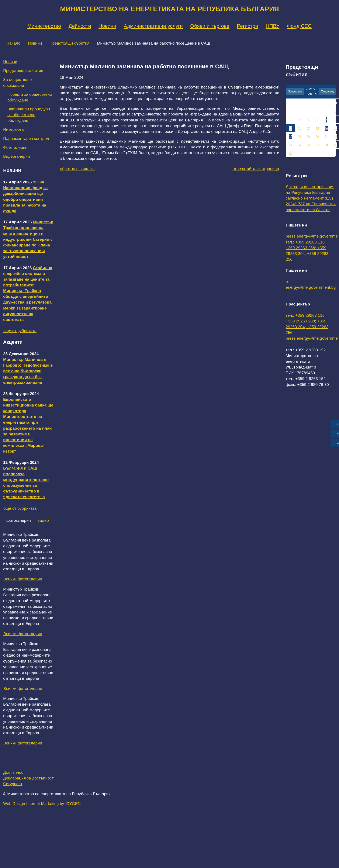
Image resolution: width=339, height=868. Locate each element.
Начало (13, 43)
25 (299, 145)
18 (299, 136)
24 (290, 145)
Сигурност (13, 784)
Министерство (44, 26)
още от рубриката (20, 331)
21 (326, 136)
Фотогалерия (15, 147)
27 (317, 145)
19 (308, 136)
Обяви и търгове (210, 26)
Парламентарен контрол (26, 139)
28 (326, 145)
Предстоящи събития (69, 43)
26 (308, 145)
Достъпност (14, 772)
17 (290, 136)
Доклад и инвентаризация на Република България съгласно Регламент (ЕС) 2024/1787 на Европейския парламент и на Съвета (311, 198)
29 (335, 145)
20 (317, 136)
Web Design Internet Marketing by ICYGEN (42, 804)
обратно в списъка (77, 169)
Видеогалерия (17, 156)
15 (335, 128)
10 (290, 128)
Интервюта (13, 129)
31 (290, 153)
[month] (313, 94)
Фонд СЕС (299, 26)
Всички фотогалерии (23, 579)
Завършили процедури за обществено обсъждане (29, 115)
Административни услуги (153, 26)
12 (308, 128)
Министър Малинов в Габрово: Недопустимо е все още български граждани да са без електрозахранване (28, 371)
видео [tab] (43, 520)
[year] (311, 89)
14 (326, 128)
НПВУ (272, 26)
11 (299, 128)
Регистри (248, 26)
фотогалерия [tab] (19, 520)
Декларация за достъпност (28, 778)
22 (335, 136)
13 (317, 128)
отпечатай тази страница (256, 169)
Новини (107, 26)
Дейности (80, 26)
